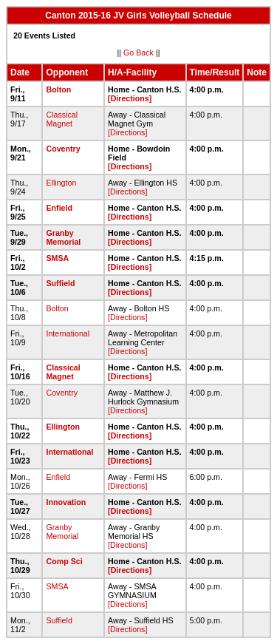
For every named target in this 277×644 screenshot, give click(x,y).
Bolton (58, 89)
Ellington (61, 183)
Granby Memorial (63, 237)
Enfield (59, 208)
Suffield (60, 283)
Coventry (63, 149)
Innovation (66, 502)
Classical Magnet (62, 119)
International (68, 333)
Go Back (138, 52)
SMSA (57, 258)
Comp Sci (64, 561)
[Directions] (130, 98)
